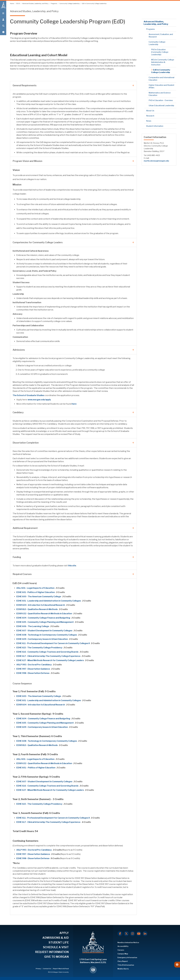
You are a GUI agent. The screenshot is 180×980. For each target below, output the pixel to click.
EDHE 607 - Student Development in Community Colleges (44, 631)
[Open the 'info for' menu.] (3, 20)
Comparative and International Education (161, 79)
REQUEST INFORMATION (52, 952)
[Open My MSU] (3, 33)
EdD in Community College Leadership (94, 4)
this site (72, 566)
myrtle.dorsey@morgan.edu (156, 161)
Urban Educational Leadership (161, 106)
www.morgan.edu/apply (39, 400)
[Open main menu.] (3, 14)
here (74, 404)
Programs (54, 4)
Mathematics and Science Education (160, 94)
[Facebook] (120, 934)
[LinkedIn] (145, 934)
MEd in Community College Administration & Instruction (163, 62)
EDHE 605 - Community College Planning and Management (45, 622)
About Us (150, 111)
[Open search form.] (3, 27)
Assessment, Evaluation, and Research (161, 36)
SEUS (18, 4)
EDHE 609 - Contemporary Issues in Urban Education (42, 639)
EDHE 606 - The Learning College (33, 626)
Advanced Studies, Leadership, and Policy (35, 4)
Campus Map (123, 954)
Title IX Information (126, 965)
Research (150, 116)
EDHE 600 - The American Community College (39, 597)
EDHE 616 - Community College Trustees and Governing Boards (47, 652)
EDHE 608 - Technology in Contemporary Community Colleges (47, 635)
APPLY (64, 933)
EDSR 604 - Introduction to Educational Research (41, 605)
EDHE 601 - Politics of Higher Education (36, 592)
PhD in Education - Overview (161, 100)
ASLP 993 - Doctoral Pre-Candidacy (34, 665)
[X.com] (126, 934)
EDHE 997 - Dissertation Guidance (33, 669)
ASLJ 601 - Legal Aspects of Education (35, 588)
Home (12, 4)
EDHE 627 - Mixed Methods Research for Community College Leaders (50, 660)
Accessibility (123, 946)
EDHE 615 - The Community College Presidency (39, 648)
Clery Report (123, 961)
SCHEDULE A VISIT (56, 947)
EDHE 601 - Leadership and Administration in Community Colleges (49, 601)
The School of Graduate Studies (28, 395)
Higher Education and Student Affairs (161, 86)
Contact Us (47, 969)
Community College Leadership (70, 4)
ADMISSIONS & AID (56, 938)
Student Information (155, 126)
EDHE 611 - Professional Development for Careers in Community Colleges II (53, 643)
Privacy (38, 969)
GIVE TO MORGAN (56, 957)
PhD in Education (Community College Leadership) (160, 52)
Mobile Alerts (123, 969)
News (149, 121)
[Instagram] (132, 934)
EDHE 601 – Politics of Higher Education (36, 768)
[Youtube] (139, 934)
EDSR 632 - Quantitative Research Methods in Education (44, 614)
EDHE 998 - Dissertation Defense (33, 673)
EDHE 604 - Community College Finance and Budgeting (43, 618)
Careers (121, 950)
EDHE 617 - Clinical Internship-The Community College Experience (48, 656)
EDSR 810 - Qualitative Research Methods (37, 609)
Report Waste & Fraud (61, 969)
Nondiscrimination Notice (128, 942)
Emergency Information (127, 957)
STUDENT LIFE (59, 942)
